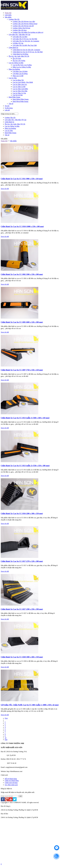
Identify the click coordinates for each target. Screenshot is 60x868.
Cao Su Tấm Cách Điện (20, 89)
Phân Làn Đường (14, 69)
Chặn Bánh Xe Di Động (20, 54)
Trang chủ (8, 13)
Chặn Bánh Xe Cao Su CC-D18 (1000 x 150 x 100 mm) (22, 226)
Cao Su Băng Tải (18, 80)
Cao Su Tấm (13, 78)
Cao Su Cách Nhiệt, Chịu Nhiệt (23, 82)
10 (6, 738)
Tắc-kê (11, 104)
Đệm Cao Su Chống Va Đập (22, 67)
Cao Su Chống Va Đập (16, 63)
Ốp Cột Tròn (17, 58)
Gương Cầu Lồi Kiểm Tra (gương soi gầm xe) (28, 32)
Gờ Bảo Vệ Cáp (18, 43)
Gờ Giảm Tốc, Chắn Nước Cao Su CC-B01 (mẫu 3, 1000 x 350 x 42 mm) (30, 705)
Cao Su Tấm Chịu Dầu (20, 91)
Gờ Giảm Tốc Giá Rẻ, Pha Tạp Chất (25, 45)
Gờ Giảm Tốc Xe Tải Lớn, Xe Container (26, 41)
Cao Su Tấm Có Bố (19, 87)
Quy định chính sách (11, 785)
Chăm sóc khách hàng (12, 781)
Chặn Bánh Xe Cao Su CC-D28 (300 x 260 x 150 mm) (22, 657)
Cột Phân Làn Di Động (20, 74)
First (6, 718)
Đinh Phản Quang (14, 97)
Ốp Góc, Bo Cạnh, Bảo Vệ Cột (19, 56)
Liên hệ (7, 110)
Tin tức (7, 106)
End (6, 740)
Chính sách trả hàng (11, 783)
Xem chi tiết (5, 189)
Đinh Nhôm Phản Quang (21, 99)
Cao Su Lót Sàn (18, 95)
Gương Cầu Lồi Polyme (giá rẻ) (23, 26)
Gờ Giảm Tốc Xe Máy (20, 37)
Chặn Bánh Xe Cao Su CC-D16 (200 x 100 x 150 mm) (22, 513)
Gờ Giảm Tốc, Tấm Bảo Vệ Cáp (19, 35)
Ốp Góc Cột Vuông (19, 61)
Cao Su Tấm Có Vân (19, 93)
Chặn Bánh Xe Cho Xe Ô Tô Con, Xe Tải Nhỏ (28, 52)
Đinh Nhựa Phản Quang (20, 101)
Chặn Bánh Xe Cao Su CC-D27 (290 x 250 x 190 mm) (22, 609)
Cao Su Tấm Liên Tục (20, 84)
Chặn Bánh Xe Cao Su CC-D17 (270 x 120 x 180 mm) (22, 561)
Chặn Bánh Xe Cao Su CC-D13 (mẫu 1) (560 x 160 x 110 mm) (25, 418)
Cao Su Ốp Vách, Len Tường (22, 65)
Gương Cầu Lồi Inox (20, 30)
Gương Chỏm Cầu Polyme (21, 28)
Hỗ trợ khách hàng (11, 779)
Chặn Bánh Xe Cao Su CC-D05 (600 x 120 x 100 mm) (22, 322)
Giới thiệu (8, 15)
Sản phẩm (8, 17)
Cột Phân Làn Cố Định (20, 71)
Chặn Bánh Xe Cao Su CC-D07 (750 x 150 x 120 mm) (22, 370)
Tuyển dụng (9, 108)
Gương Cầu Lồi (14, 19)
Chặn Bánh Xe (13, 48)
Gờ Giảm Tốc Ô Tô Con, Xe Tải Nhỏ (25, 39)
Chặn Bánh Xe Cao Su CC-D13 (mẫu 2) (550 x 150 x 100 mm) (25, 466)
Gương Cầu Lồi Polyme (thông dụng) (25, 24)
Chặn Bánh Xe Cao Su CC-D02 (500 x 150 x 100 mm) (22, 274)
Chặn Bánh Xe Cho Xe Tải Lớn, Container (26, 50)
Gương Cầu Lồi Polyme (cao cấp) (24, 21)
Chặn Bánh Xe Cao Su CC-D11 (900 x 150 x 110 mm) (22, 179)
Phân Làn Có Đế (18, 76)
